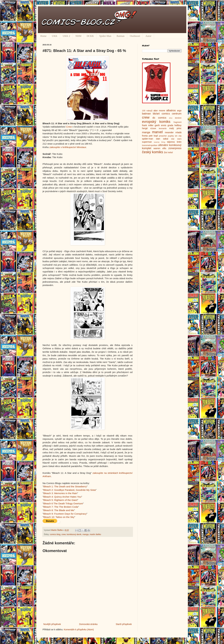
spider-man (148, 139)
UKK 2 (66, 36)
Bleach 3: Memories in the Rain (60, 493)
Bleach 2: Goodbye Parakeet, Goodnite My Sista (70, 490)
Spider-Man (105, 36)
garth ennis (160, 125)
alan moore (159, 111)
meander (169, 132)
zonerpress (175, 148)
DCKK (90, 36)
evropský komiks (156, 122)
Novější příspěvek (52, 624)
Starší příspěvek (124, 624)
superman (147, 142)
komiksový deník (74, 534)
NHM (78, 36)
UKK (55, 36)
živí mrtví (168, 152)
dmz (171, 118)
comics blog (55, 534)
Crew (69, 127)
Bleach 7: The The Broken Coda (61, 507)
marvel (157, 132)
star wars (176, 139)
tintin (179, 142)
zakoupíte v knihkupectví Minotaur (68, 147)
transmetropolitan (150, 145)
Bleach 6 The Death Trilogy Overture (63, 503)
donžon (178, 118)
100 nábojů (147, 111)
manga (86, 534)
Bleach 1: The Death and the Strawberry (65, 486)
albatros (171, 110)
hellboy (178, 125)
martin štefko (95, 534)
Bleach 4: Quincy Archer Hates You (62, 497)
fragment (178, 122)
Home (43, 36)
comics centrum (172, 114)
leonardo (163, 128)
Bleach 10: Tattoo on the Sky (59, 517)
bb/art (156, 114)
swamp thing (160, 142)
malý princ (175, 128)
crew (64, 534)
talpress (171, 142)
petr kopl (153, 136)
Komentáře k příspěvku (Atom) (79, 630)
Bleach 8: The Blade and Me (59, 510)
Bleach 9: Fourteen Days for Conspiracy (65, 514)
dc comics (159, 118)
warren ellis (160, 148)
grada (170, 125)
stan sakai (162, 139)
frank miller (148, 125)
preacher (163, 136)
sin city (178, 136)
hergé (145, 128)
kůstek (153, 128)
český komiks (153, 152)
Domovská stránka (88, 624)
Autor (148, 36)
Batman (121, 36)
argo (179, 111)
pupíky (171, 136)
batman (146, 114)
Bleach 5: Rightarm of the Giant (60, 500)
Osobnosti (135, 36)
